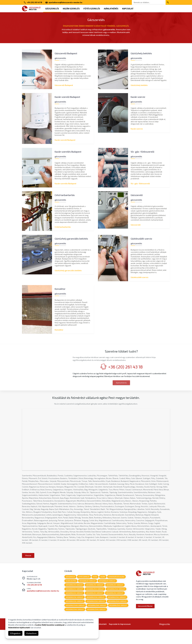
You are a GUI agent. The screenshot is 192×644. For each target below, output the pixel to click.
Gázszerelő (136, 225)
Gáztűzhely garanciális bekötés (68, 271)
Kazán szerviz (137, 129)
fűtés (95, 590)
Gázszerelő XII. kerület (75, 611)
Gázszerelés (52, 9)
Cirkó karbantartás (63, 227)
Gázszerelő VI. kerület (74, 603)
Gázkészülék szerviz (140, 277)
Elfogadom (15, 633)
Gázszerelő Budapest (64, 85)
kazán (103, 590)
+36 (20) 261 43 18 (33, 2)
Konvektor (59, 330)
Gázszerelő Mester (145, 620)
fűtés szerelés (84, 590)
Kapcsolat (128, 9)
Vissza (28, 569)
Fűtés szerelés (92, 9)
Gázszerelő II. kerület (107, 595)
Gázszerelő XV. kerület (75, 615)
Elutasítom (31, 633)
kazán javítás (71, 595)
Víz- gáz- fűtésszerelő (140, 184)
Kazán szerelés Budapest (65, 184)
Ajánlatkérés (111, 9)
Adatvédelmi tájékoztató (19, 628)
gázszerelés (70, 590)
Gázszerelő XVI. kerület (96, 615)
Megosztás (165, 638)
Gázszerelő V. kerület (115, 599)
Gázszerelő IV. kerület (95, 599)
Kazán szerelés (71, 9)
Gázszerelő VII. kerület (95, 603)
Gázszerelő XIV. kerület (117, 611)
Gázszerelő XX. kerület (118, 619)
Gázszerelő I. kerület (88, 595)
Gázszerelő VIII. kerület (116, 603)
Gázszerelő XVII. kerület (118, 615)
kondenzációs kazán (117, 590)
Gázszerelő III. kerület (74, 599)
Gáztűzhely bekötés (139, 85)
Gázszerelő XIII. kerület (96, 611)
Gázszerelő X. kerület (95, 607)
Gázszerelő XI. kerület (115, 607)
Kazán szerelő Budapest (65, 140)
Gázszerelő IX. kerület (74, 607)
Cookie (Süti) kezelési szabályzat (50, 625)
